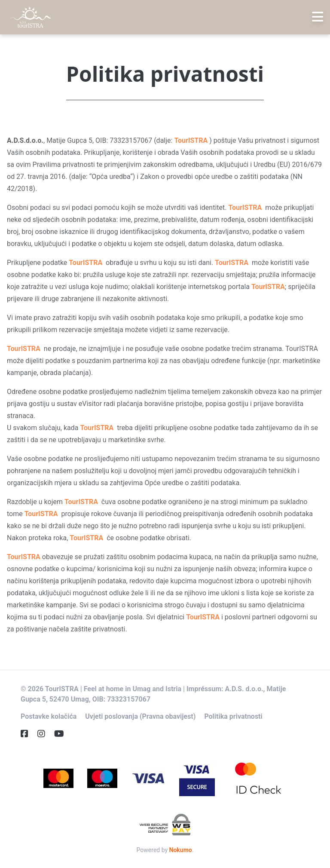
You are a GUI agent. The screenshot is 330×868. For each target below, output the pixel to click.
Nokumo (181, 850)
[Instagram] (45, 734)
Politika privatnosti (233, 716)
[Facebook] (28, 734)
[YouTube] (63, 734)
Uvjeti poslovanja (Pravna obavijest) (140, 716)
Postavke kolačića (49, 716)
